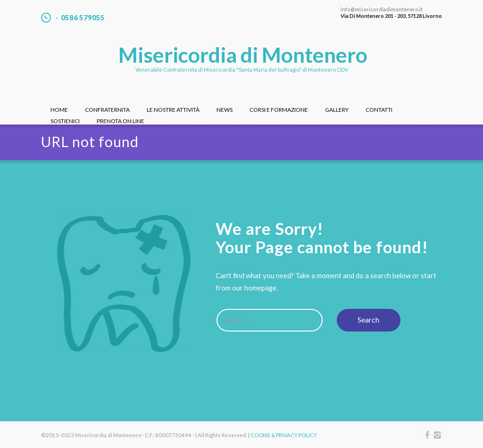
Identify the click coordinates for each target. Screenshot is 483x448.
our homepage (254, 288)
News (225, 110)
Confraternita (107, 110)
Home (59, 110)
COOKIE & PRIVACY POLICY (284, 435)
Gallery (337, 110)
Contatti (379, 110)
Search (368, 319)
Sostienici (65, 121)
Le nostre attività (173, 110)
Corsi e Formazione (279, 110)
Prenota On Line (121, 121)
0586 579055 (83, 18)
